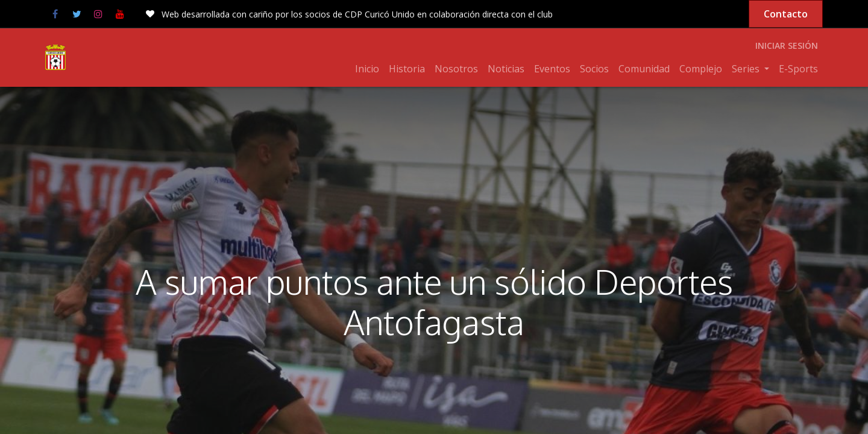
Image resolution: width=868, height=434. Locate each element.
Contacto (786, 14)
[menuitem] (367, 69)
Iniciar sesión (787, 46)
